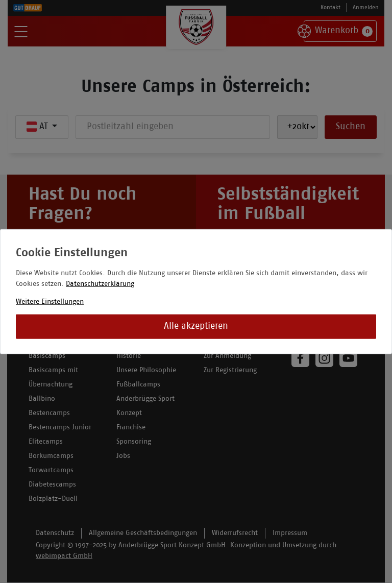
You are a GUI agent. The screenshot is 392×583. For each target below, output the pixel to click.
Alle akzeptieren (196, 326)
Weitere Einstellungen (50, 302)
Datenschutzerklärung (100, 284)
